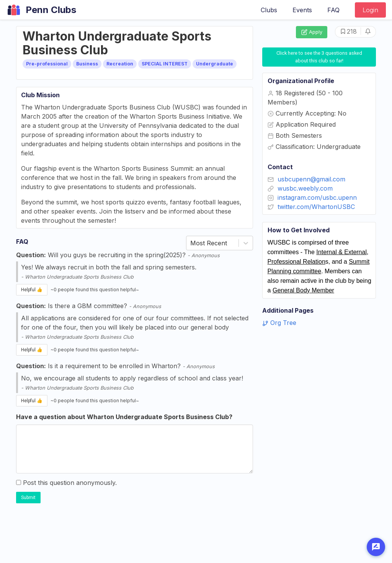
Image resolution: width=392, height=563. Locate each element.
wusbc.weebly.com (305, 188)
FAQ (333, 10)
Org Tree (279, 323)
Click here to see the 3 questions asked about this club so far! (320, 57)
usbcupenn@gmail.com (311, 179)
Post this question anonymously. (66, 483)
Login (370, 10)
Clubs (269, 10)
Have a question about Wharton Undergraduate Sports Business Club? (124, 417)
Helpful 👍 (32, 290)
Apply (312, 32)
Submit (28, 498)
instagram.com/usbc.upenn (317, 197)
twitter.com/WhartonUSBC (316, 207)
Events (302, 10)
